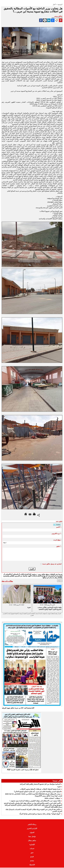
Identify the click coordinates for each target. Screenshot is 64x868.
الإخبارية (32, 845)
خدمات (28, 614)
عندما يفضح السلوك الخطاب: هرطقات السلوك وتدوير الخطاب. (40, 789)
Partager (38, 515)
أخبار (55, 4)
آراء (33, 614)
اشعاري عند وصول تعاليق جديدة (52, 564)
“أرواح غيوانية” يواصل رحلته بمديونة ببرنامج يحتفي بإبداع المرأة (40, 814)
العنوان (32, 833)
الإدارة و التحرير (24, 615)
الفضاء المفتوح (40, 615)
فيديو (17, 614)
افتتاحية (23, 614)
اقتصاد (12, 614)
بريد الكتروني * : (57, 533)
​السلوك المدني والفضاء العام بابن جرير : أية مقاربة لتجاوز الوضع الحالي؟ (37, 792)
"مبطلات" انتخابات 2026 (53, 799)
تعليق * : (59, 546)
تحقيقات (38, 614)
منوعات (6, 614)
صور (32, 853)
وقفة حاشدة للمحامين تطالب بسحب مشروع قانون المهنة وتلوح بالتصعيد (49, 608)
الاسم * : (59, 527)
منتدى (32, 861)
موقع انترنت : (57, 540)
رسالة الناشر (32, 825)
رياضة (55, 614)
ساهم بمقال (32, 841)
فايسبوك (32, 865)
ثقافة (50, 614)
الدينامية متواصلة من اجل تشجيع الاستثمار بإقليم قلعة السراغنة (40, 784)
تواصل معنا (32, 837)
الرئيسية (60, 4)
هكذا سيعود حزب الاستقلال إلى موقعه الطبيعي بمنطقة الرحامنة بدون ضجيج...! (35, 801)
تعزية (59, 787)
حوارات (45, 614)
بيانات (32, 615)
